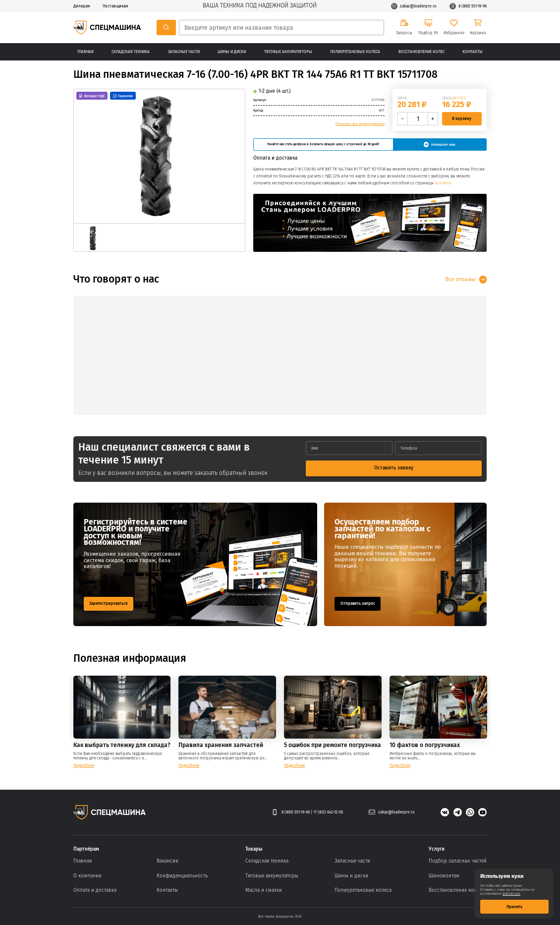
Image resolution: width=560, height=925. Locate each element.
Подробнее (84, 765)
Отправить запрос (358, 603)
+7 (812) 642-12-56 (328, 812)
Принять (514, 907)
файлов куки (511, 894)
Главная (85, 52)
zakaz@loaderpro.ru (414, 6)
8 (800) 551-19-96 (468, 6)
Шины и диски (232, 52)
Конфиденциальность (182, 876)
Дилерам (82, 6)
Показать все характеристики (360, 124)
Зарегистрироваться (108, 603)
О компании (87, 876)
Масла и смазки (264, 890)
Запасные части (184, 52)
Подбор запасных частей (458, 861)
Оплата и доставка (95, 890)
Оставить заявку (394, 468)
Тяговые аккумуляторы (288, 52)
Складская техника (131, 52)
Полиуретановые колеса (355, 52)
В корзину (462, 118)
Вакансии (168, 861)
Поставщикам (115, 6)
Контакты (473, 52)
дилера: (459, 98)
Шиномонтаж (444, 876)
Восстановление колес (421, 52)
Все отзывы (460, 279)
